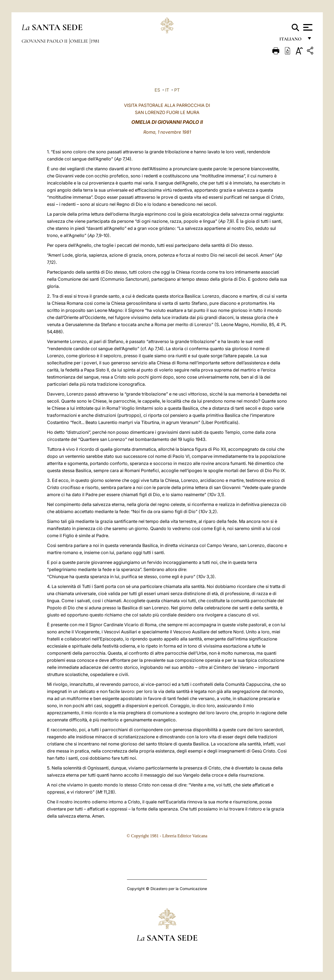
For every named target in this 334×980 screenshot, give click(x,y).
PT (177, 90)
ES (157, 90)
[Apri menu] (307, 27)
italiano (292, 40)
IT (167, 90)
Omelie (80, 41)
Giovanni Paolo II (45, 41)
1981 (95, 41)
